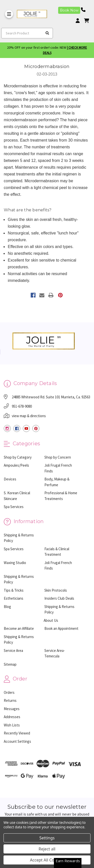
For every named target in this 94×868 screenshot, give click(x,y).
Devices (10, 479)
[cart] (86, 21)
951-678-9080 (22, 406)
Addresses (12, 717)
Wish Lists (12, 725)
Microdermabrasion (47, 67)
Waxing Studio (15, 563)
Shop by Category (18, 457)
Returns (10, 700)
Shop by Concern (58, 457)
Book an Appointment (61, 628)
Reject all (47, 849)
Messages (12, 709)
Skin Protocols (56, 590)
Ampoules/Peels (16, 465)
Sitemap (10, 664)
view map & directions (29, 416)
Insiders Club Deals (59, 598)
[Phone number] (85, 10)
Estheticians (14, 598)
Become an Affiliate (19, 628)
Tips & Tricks (14, 590)
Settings (47, 838)
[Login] (79, 21)
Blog (7, 607)
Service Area (13, 650)
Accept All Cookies (47, 860)
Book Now (69, 10)
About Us (51, 620)
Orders (9, 692)
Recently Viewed (17, 733)
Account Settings (17, 741)
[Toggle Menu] (9, 14)
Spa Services (14, 507)
